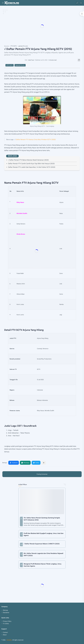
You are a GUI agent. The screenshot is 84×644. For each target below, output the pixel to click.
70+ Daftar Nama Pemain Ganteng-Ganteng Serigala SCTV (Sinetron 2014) (42, 519)
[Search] (81, 3)
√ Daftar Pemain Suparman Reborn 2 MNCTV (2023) (42, 544)
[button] (77, 3)
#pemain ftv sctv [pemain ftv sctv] (20, 65)
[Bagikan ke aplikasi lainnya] (44, 463)
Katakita (9, 640)
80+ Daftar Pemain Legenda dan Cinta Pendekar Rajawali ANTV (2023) (43, 554)
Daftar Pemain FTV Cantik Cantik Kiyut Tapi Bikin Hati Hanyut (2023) (31, 164)
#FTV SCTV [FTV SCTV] (10, 65)
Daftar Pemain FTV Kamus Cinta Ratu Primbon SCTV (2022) (36, 139)
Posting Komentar (42, 474)
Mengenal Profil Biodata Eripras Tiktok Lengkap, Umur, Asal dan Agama (43, 565)
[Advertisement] (42, 26)
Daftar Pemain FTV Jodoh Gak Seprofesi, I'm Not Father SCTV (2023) (32, 167)
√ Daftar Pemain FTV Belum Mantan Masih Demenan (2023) (28, 160)
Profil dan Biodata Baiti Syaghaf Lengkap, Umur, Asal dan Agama (44, 534)
